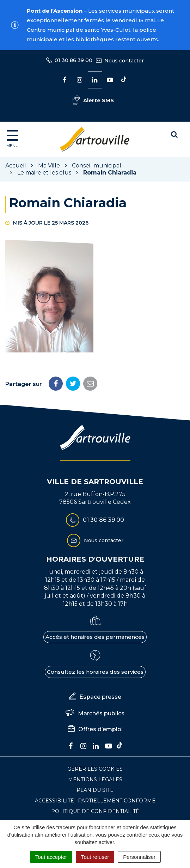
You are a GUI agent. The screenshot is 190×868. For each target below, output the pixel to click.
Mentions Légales (95, 780)
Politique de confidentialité (95, 811)
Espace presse (95, 697)
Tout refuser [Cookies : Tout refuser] (95, 857)
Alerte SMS (93, 100)
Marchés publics (95, 713)
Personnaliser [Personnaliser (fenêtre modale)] (139, 857)
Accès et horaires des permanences (95, 637)
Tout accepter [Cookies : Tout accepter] (51, 857)
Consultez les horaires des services (95, 672)
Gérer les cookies (95, 769)
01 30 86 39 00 (95, 520)
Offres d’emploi (95, 729)
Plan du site (95, 790)
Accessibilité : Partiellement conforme (95, 801)
